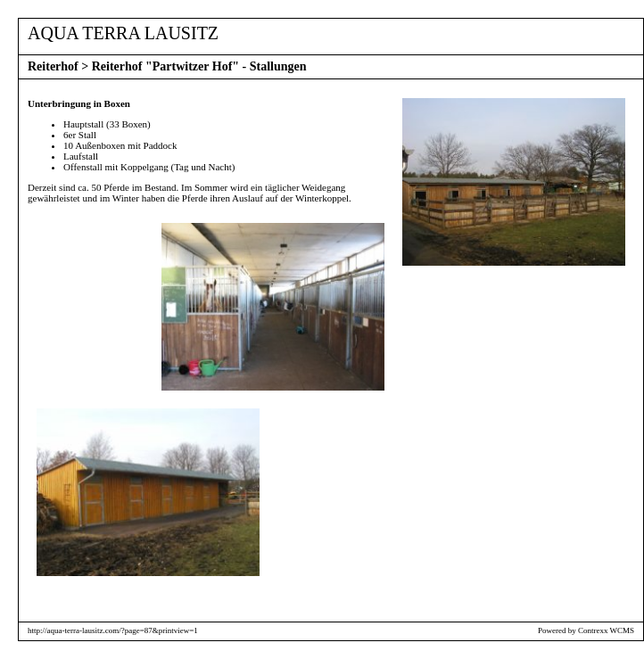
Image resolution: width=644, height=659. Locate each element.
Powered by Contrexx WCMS (586, 630)
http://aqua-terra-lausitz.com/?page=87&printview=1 (113, 630)
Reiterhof (53, 66)
